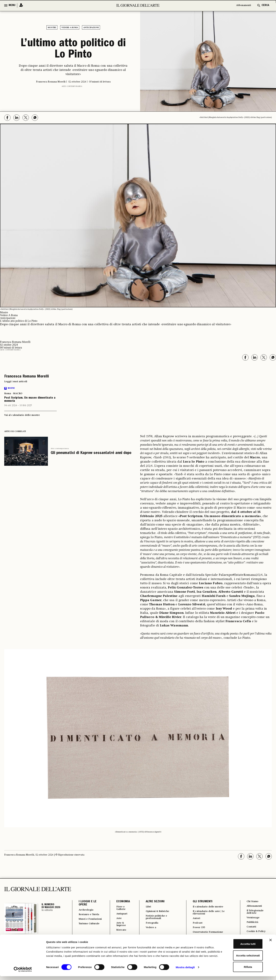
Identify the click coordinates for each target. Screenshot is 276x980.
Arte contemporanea (72, 86)
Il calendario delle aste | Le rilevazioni (209, 913)
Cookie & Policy (256, 934)
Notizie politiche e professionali (155, 918)
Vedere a (149, 929)
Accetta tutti (238, 945)
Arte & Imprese (119, 926)
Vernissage (253, 919)
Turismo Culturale (85, 932)
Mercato (119, 932)
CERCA (265, 5)
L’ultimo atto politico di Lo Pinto (73, 50)
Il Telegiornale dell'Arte (256, 913)
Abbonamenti (242, 5)
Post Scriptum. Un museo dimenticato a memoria (30, 400)
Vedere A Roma (70, 28)
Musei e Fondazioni (86, 924)
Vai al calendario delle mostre (22, 415)
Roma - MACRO (13, 393)
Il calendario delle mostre (209, 907)
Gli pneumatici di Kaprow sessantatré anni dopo (91, 453)
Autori (195, 920)
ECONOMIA (120, 902)
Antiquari (120, 915)
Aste (116, 920)
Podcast (196, 924)
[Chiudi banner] (271, 942)
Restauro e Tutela (86, 916)
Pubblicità (252, 924)
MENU (12, 5)
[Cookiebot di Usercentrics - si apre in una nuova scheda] (23, 973)
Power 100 (197, 929)
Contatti (251, 929)
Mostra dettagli (185, 973)
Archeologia (87, 910)
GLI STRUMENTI (200, 902)
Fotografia (150, 924)
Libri (146, 907)
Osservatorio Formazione (208, 934)
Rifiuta (238, 968)
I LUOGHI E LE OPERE (88, 903)
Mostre (52, 28)
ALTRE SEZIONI (152, 902)
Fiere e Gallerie (119, 908)
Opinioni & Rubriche (157, 912)
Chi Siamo (252, 902)
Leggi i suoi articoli (16, 382)
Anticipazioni (91, 28)
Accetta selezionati (238, 957)
